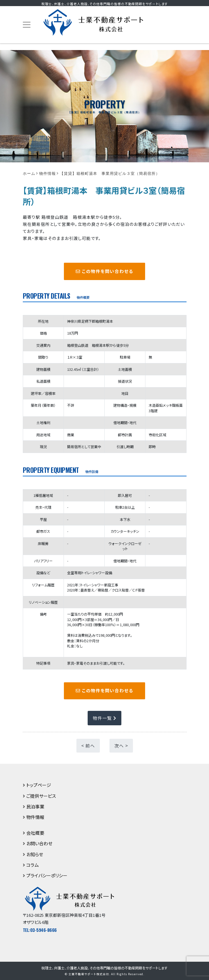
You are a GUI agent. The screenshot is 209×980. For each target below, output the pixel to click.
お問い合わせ (39, 843)
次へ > (121, 746)
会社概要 (35, 833)
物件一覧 (104, 718)
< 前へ (88, 746)
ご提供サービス (41, 796)
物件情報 (35, 817)
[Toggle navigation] (27, 25)
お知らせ (35, 854)
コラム (32, 865)
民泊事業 (35, 806)
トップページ (39, 785)
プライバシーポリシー (47, 875)
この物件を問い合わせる (104, 271)
